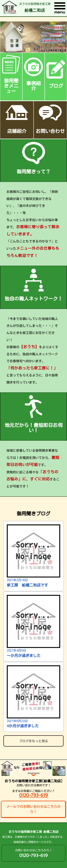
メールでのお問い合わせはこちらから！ (33, 809)
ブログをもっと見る (34, 741)
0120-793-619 (34, 795)
